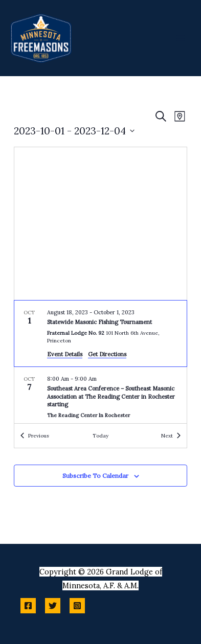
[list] (100, 362)
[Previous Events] (35, 436)
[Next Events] (171, 436)
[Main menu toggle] (181, 38)
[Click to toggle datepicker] (74, 131)
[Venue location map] (100, 224)
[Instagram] (77, 606)
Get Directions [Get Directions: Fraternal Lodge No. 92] (107, 354)
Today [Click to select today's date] (100, 436)
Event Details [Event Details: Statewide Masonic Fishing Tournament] (65, 354)
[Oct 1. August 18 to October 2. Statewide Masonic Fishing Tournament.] (100, 334)
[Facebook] (28, 606)
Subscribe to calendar (95, 476)
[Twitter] (53, 606)
